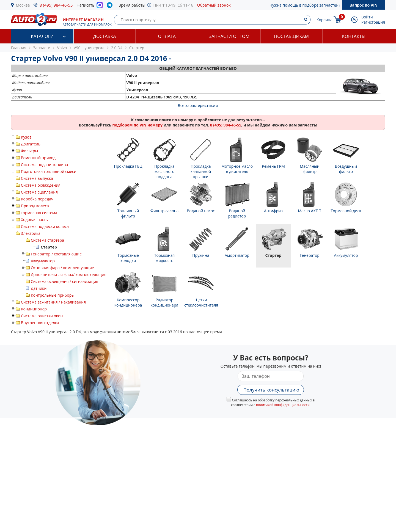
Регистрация (373, 22)
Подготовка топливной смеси (49, 171)
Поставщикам (291, 36)
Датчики (39, 288)
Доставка (105, 36)
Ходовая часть (34, 220)
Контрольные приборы (53, 295)
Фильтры (29, 151)
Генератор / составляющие (56, 254)
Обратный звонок (214, 5)
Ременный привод (38, 158)
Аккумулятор (43, 261)
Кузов (26, 137)
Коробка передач (37, 199)
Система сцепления (39, 192)
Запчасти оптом (229, 36)
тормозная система (39, 213)
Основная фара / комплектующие (62, 268)
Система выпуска (37, 178)
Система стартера (47, 240)
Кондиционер (34, 309)
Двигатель (31, 144)
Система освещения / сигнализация (64, 281)
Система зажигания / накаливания (53, 302)
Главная (19, 48)
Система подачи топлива (44, 165)
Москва (23, 5)
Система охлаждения (41, 185)
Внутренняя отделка (40, 323)
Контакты (354, 36)
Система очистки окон (42, 316)
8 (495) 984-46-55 (56, 5)
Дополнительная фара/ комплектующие (69, 275)
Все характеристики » (198, 105)
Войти (367, 17)
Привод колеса (35, 206)
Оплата (167, 36)
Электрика (31, 233)
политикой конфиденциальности (283, 405)
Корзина (324, 20)
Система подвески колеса (45, 226)
